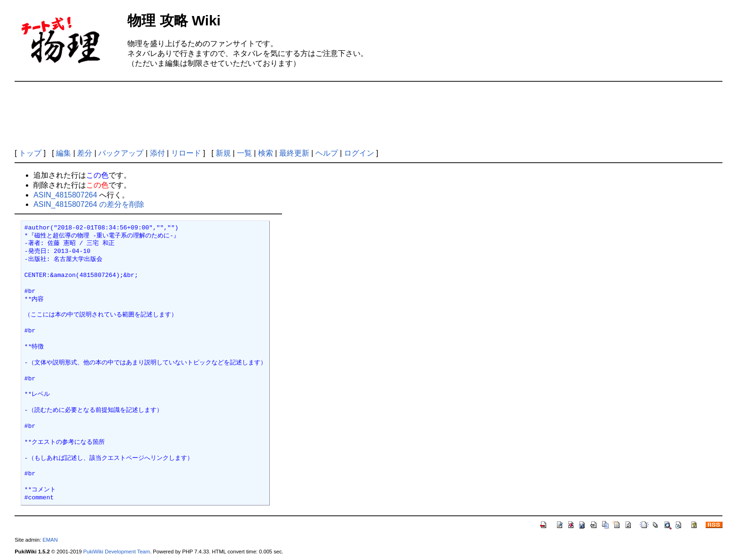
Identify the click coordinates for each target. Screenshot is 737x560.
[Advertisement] (368, 115)
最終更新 (294, 153)
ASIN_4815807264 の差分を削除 (89, 204)
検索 (266, 153)
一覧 (244, 153)
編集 (63, 153)
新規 (223, 153)
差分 (85, 153)
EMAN (50, 540)
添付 (157, 153)
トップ (30, 153)
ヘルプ (327, 153)
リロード (186, 153)
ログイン (359, 153)
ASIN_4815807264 (65, 195)
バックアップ (121, 153)
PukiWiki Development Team (117, 552)
